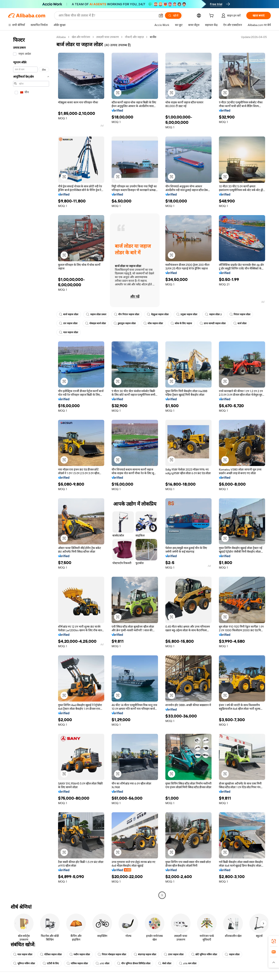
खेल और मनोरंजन (81, 37)
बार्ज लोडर (240, 323)
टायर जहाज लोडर (174, 954)
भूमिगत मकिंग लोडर (24, 963)
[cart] (212, 16)
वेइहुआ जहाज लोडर (158, 314)
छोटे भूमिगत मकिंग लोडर (204, 954)
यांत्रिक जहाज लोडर (77, 963)
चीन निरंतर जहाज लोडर (127, 314)
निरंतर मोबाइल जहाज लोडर (112, 954)
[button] (161, 16)
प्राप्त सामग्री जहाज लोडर (213, 323)
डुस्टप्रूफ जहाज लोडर (125, 323)
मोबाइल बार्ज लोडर (96, 323)
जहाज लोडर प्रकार (96, 314)
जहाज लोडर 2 (213, 314)
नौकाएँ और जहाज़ (134, 37)
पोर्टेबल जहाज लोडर (51, 954)
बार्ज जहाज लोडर (69, 314)
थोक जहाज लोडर (153, 323)
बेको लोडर (165, 963)
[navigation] (31, 467)
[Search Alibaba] (107, 16)
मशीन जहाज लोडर (80, 954)
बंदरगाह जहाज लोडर (145, 954)
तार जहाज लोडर (68, 323)
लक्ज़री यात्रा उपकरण (108, 37)
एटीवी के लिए (51, 963)
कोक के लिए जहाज (181, 323)
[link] (274, 941)
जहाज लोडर (232, 954)
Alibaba (61, 37)
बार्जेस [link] (153, 37)
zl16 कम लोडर (188, 963)
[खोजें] (173, 16)
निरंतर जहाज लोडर (240, 314)
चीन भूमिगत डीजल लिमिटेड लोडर (134, 963)
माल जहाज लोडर (69, 332)
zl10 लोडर (103, 963)
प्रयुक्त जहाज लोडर (187, 314)
